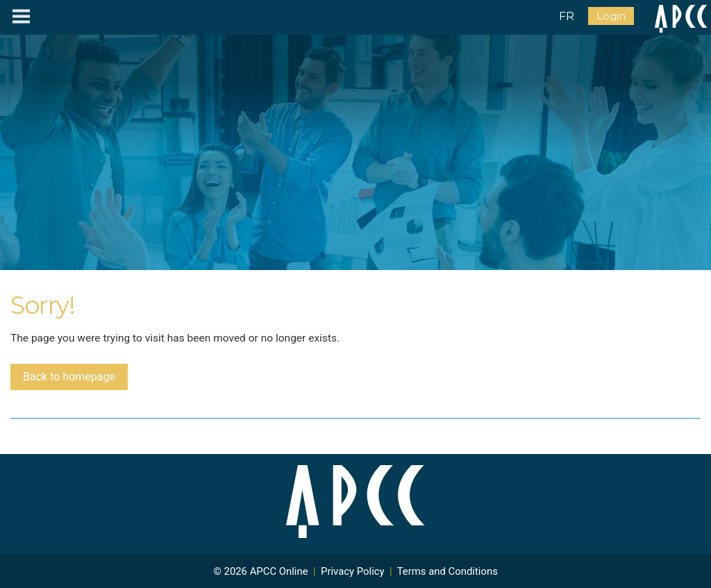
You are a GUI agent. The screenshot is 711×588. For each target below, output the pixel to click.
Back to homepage (69, 377)
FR (567, 16)
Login (611, 16)
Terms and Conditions (447, 571)
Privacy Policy (353, 571)
